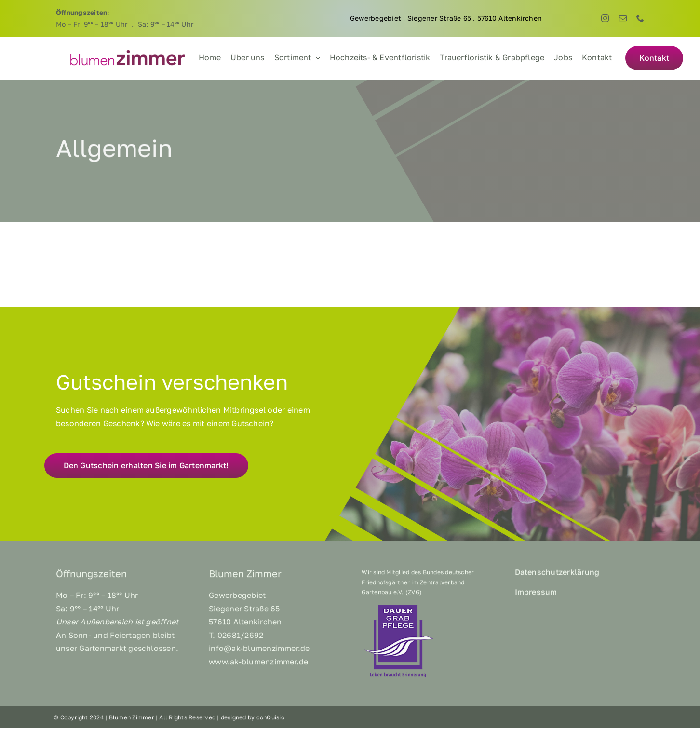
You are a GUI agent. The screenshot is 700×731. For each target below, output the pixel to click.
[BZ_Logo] (128, 52)
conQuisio (270, 720)
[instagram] (605, 18)
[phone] (640, 18)
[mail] (623, 18)
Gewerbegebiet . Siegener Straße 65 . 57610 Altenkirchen (446, 18)
